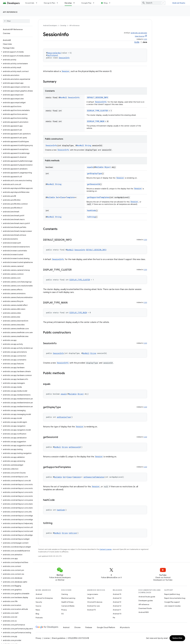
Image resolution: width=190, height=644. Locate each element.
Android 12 (117, 606)
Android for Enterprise (44, 598)
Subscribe (177, 638)
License (47, 638)
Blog (106, 3)
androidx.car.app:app (139, 33)
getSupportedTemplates (98, 197)
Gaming (65, 594)
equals (90, 167)
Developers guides (146, 601)
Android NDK (144, 612)
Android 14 (117, 598)
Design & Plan (49, 3)
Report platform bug (172, 594)
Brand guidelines (59, 638)
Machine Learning (68, 598)
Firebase (89, 627)
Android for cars (93, 606)
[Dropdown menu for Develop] (75, 3)
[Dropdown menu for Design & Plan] (58, 3)
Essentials (30, 3)
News (38, 610)
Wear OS (91, 598)
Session (65, 71)
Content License (106, 549)
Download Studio (145, 608)
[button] (16, 52)
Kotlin (137, 42)
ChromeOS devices (95, 602)
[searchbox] (16, 21)
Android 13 (117, 602)
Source (38, 606)
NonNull (63, 97)
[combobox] (153, 3)
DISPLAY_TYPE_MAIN (96, 121)
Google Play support (172, 602)
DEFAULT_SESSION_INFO (98, 97)
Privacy (64, 610)
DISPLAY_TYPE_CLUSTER (97, 111)
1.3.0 (145, 39)
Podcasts (39, 618)
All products (125, 627)
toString (91, 217)
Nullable (99, 167)
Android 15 (117, 594)
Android (39, 594)
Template (70, 197)
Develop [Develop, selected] (68, 3)
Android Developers (50, 26)
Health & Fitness (67, 602)
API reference (10, 12)
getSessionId (93, 184)
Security (39, 602)
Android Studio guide (147, 597)
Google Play (86, 3)
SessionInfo (64, 58)
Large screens (93, 594)
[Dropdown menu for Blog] (111, 3)
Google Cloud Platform (106, 627)
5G (63, 614)
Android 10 (117, 614)
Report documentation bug (175, 598)
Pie (114, 618)
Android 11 (117, 610)
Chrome (77, 627)
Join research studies (172, 606)
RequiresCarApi (54, 53)
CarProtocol (53, 55)
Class (63, 197)
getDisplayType (94, 173)
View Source (140, 36)
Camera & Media (68, 606)
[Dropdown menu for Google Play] (95, 3)
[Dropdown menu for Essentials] (38, 3)
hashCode (91, 211)
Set (57, 197)
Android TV (91, 610)
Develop (63, 26)
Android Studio (179, 3)
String (88, 145)
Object (108, 167)
